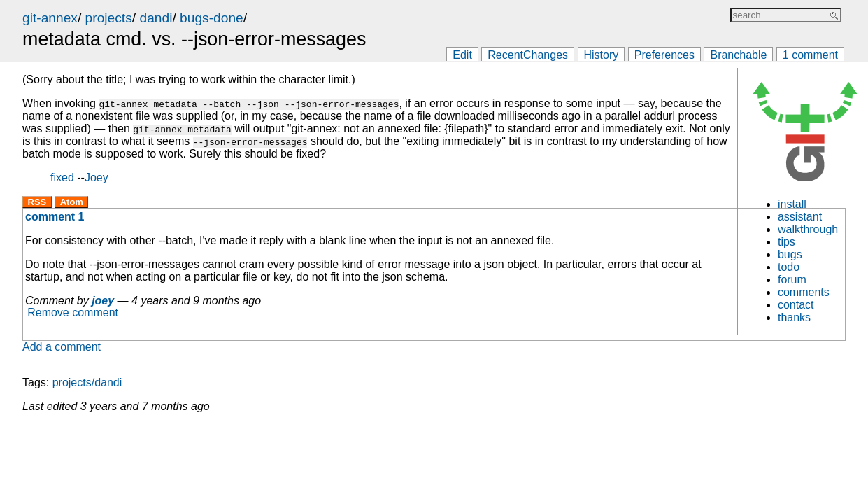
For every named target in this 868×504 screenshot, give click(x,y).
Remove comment (73, 313)
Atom (72, 202)
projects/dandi (87, 383)
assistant (800, 217)
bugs (790, 254)
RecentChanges (528, 55)
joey (103, 301)
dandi (156, 18)
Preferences (664, 55)
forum (792, 280)
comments (804, 292)
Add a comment (62, 347)
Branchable (738, 55)
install (792, 204)
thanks (794, 317)
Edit (462, 55)
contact (796, 305)
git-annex (50, 18)
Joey (97, 177)
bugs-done (212, 18)
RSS (37, 202)
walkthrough (808, 229)
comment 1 (55, 217)
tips (787, 242)
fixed (62, 177)
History (602, 55)
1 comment (810, 55)
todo (789, 267)
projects (109, 18)
